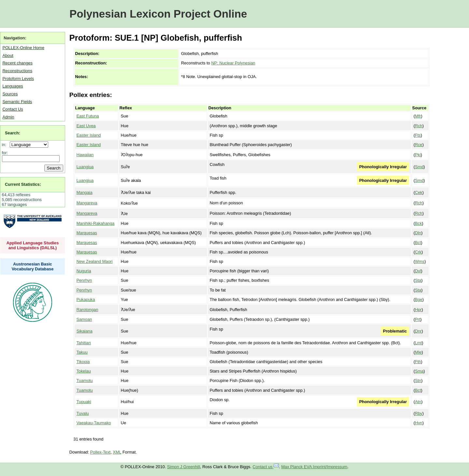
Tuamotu (85, 381)
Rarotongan (87, 310)
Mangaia (85, 192)
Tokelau (84, 371)
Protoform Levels (18, 79)
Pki (418, 155)
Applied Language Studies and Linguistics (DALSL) (33, 245)
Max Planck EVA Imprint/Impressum (314, 467)
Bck (418, 223)
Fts (418, 135)
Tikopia (83, 362)
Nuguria (84, 271)
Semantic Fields (17, 102)
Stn (418, 381)
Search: (13, 133)
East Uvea (86, 126)
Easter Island (89, 135)
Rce (419, 145)
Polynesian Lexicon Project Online (158, 14)
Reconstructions (17, 71)
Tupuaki (84, 402)
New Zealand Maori (95, 261)
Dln (418, 233)
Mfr (418, 116)
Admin (8, 117)
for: (5, 153)
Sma (419, 371)
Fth (418, 362)
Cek (419, 192)
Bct (418, 243)
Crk (418, 252)
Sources (10, 94)
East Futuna (88, 116)
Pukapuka (86, 299)
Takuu (82, 352)
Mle (418, 352)
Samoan (84, 319)
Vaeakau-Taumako (94, 423)
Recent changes (17, 63)
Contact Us (13, 109)
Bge (419, 299)
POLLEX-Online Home (23, 48)
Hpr (418, 310)
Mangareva (87, 203)
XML (117, 452)
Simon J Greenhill (184, 467)
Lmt (418, 343)
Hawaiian (85, 155)
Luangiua (85, 167)
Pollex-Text (100, 452)
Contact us (266, 467)
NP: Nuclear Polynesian (233, 63)
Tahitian (84, 343)
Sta (418, 280)
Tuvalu (83, 413)
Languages (13, 86)
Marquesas (87, 233)
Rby (419, 413)
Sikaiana (85, 331)
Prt (418, 319)
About (8, 55)
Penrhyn (84, 280)
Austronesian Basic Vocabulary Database (33, 266)
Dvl (418, 271)
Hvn (419, 423)
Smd (419, 167)
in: (5, 145)
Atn (418, 402)
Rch (419, 126)
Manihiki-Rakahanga (96, 223)
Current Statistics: (23, 184)
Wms (420, 261)
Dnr (418, 331)
